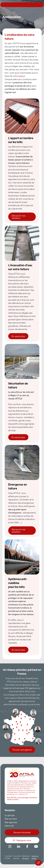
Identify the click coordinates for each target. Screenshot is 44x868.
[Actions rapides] (38, 863)
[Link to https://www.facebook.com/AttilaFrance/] (27, 847)
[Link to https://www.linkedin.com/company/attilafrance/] (19, 847)
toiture (22, 76)
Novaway (26, 858)
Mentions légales (35, 857)
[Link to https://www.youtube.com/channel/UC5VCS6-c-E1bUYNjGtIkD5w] (36, 847)
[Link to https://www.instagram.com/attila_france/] (10, 847)
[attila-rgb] (22, 768)
